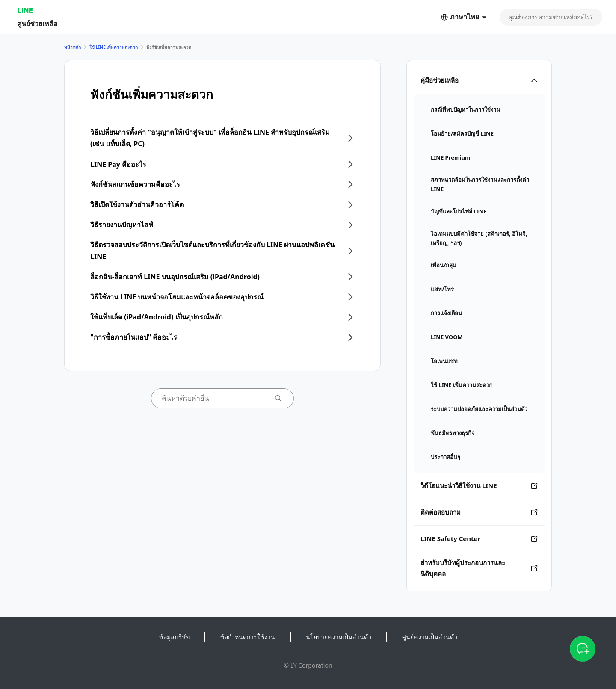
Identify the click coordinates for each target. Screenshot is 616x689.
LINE (25, 10)
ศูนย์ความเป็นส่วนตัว (430, 637)
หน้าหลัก (73, 47)
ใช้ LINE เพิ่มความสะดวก (114, 47)
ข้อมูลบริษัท (174, 637)
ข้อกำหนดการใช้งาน (248, 637)
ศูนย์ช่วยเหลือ (37, 23)
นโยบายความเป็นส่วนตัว (339, 637)
